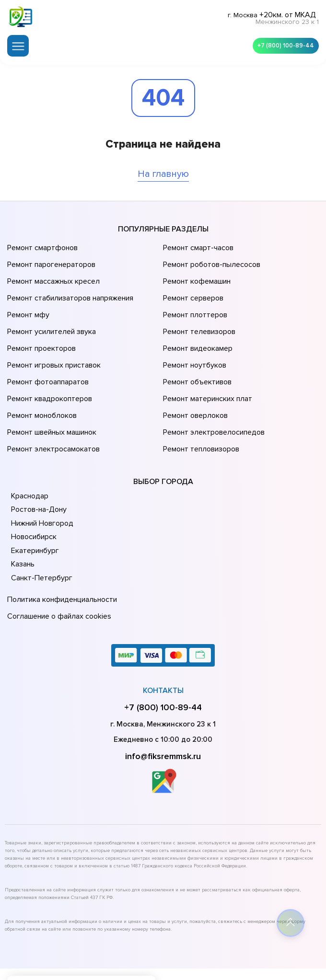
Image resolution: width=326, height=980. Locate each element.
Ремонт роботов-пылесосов (210, 255)
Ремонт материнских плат (205, 363)
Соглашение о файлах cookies (58, 564)
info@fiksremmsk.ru (163, 702)
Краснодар (29, 448)
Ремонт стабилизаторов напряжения (69, 282)
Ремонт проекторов (40, 323)
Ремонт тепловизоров (200, 403)
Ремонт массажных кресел (52, 269)
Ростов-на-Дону (38, 461)
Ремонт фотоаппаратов (47, 349)
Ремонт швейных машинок (50, 390)
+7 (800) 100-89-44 (283, 43)
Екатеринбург (34, 503)
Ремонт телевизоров (198, 309)
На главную (163, 170)
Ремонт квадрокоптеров (48, 363)
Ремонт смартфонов (41, 242)
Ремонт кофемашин (196, 269)
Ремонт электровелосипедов (212, 390)
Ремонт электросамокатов (51, 403)
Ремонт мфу (27, 296)
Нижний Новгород (41, 475)
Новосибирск (33, 489)
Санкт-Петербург (40, 530)
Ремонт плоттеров (194, 296)
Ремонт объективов (196, 349)
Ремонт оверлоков (194, 376)
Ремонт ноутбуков (193, 336)
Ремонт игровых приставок (52, 336)
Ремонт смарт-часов (197, 242)
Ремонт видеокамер (196, 323)
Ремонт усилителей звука (49, 309)
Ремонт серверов (192, 282)
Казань (23, 516)
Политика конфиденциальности (60, 550)
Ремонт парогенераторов (50, 255)
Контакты (163, 636)
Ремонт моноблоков (41, 376)
